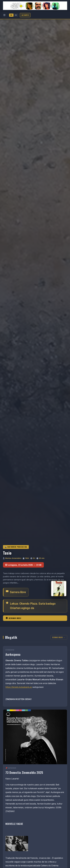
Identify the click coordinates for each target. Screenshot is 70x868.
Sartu (25, 15)
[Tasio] (59, 589)
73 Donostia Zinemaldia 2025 (24, 772)
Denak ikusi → (59, 637)
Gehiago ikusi (13, 618)
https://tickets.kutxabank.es (19, 687)
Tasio (7, 553)
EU (11, 15)
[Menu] (4, 15)
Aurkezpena (13, 654)
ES (16, 15)
